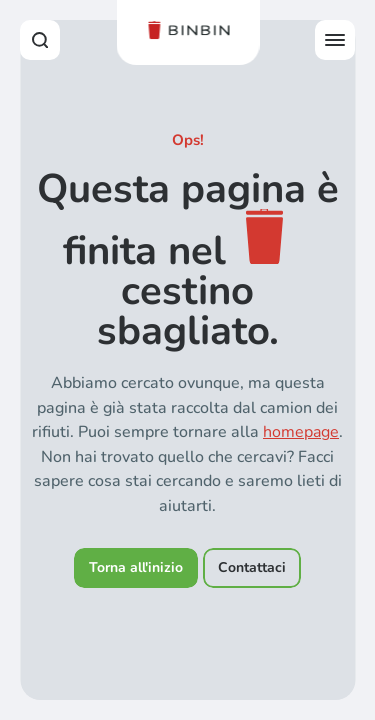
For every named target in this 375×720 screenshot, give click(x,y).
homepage (301, 432)
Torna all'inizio (136, 567)
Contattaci (252, 567)
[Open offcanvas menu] (335, 40)
